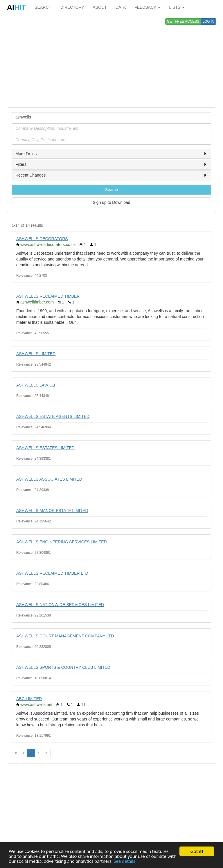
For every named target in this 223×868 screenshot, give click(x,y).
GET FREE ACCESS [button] (183, 21)
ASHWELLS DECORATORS (42, 239)
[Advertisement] (111, 61)
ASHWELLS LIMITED (36, 354)
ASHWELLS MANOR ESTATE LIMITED (52, 511)
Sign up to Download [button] (111, 202)
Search (111, 190)
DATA (121, 7)
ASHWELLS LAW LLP (36, 385)
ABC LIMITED (29, 699)
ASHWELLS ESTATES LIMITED (45, 448)
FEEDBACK (147, 7)
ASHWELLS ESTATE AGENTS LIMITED (53, 416)
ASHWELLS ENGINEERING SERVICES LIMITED (62, 542)
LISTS (177, 7)
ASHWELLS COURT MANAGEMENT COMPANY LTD (65, 636)
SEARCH (43, 7)
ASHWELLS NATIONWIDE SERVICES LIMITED (60, 605)
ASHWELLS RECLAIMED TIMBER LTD (52, 573)
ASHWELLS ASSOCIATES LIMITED (49, 479)
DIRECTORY (72, 7)
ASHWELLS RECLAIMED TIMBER (48, 296)
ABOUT (100, 7)
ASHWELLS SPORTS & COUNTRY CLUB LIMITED (63, 667)
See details (125, 861)
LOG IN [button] (208, 21)
